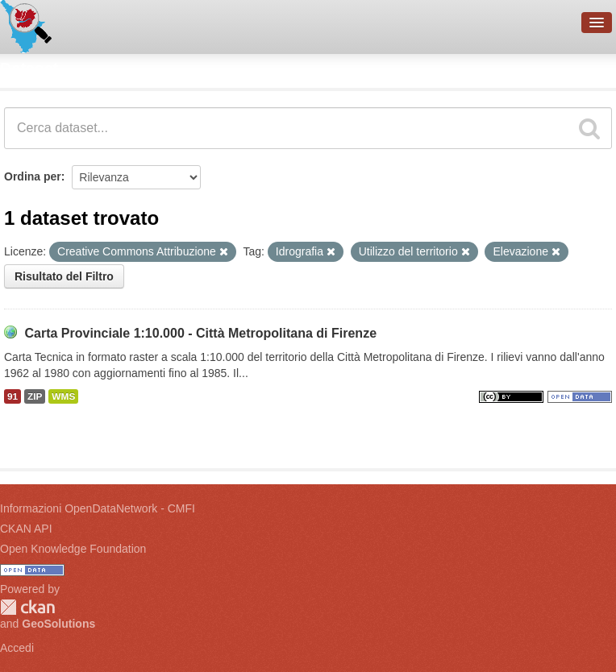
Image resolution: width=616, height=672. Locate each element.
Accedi (17, 648)
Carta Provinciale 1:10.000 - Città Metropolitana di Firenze (200, 333)
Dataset (29, 68)
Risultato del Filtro (64, 276)
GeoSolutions (58, 624)
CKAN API (26, 529)
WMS (63, 396)
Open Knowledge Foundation (73, 549)
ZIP (35, 396)
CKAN (27, 607)
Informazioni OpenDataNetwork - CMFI (98, 508)
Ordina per (33, 176)
